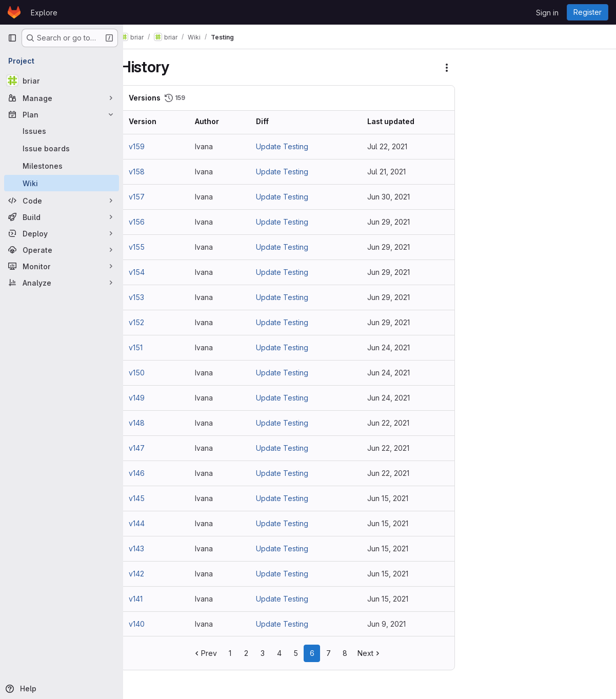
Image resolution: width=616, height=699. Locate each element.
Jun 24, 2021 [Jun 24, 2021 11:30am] (393, 373)
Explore (44, 13)
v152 (152, 322)
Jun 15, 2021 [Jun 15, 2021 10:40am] (392, 599)
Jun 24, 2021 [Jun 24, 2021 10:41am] (393, 398)
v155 (152, 247)
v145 (152, 498)
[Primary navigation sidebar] (12, 38)
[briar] (62, 81)
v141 (151, 599)
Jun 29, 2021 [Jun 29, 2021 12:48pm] (393, 247)
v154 (152, 272)
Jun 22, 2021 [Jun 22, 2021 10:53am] (392, 448)
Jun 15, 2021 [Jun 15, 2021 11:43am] (392, 498)
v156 (152, 222)
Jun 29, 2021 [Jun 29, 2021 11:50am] (393, 297)
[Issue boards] (62, 148)
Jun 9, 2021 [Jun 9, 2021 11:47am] (391, 624)
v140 (152, 624)
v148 (152, 423)
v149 (152, 398)
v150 (152, 373)
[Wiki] (62, 183)
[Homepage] (14, 12)
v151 (151, 347)
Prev (213, 653)
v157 (152, 197)
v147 (152, 448)
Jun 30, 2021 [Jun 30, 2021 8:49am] (393, 197)
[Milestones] (62, 166)
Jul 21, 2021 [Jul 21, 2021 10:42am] (391, 172)
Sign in (547, 13)
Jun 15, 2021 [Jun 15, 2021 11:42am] (392, 523)
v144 (152, 523)
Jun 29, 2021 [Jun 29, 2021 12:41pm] (393, 272)
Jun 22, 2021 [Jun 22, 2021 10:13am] (392, 473)
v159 (152, 146)
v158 (152, 172)
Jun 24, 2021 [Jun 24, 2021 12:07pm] (393, 347)
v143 (152, 548)
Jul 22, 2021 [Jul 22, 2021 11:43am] (391, 146)
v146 (152, 473)
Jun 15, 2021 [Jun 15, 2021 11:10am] (392, 548)
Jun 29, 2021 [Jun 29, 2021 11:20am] (393, 322)
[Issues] (62, 131)
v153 (152, 297)
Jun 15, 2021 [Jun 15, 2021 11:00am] (392, 574)
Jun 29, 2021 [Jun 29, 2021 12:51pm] (393, 222)
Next (378, 653)
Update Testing (292, 146)
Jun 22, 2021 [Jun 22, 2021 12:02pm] (392, 423)
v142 (152, 574)
